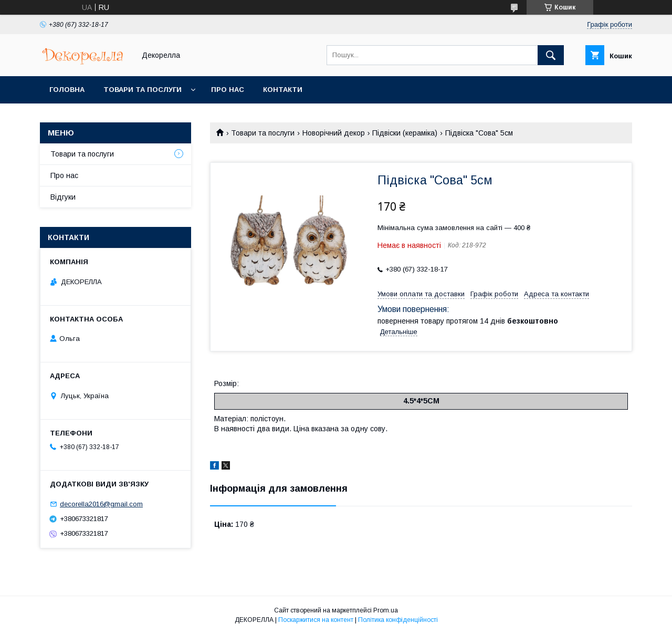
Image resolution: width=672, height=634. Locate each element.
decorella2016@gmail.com (101, 504)
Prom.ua (386, 610)
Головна (67, 90)
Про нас (228, 90)
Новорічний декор (334, 133)
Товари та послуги (143, 90)
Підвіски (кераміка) (405, 133)
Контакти (283, 90)
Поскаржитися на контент (316, 620)
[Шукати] (551, 55)
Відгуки (63, 197)
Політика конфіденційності (398, 620)
